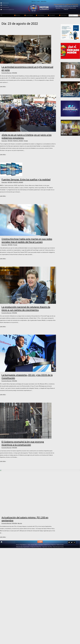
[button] (66, 4)
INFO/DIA (15, 73)
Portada (26, 141)
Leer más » (3, 86)
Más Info (20, 523)
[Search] (79, 15)
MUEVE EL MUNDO (18, 141)
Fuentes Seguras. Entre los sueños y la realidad (26, 180)
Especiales (4, 141)
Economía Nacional (7, 73)
